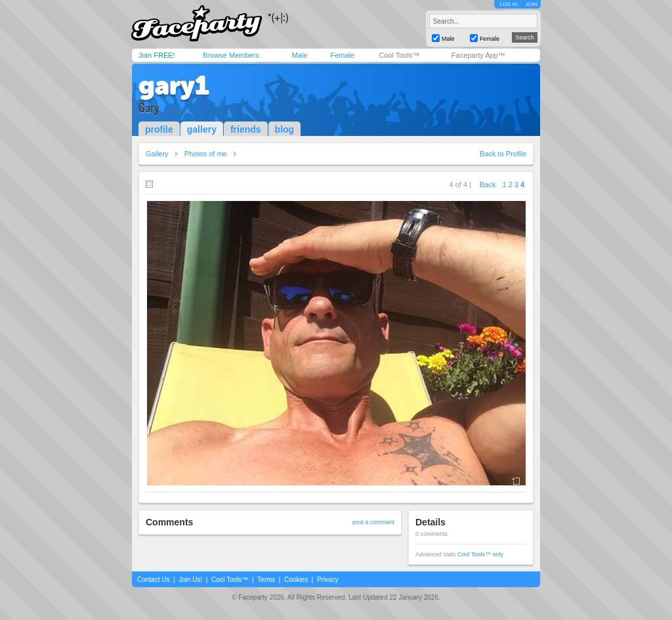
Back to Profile (503, 154)
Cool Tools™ (399, 55)
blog (285, 129)
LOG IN (508, 4)
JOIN (532, 4)
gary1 (174, 85)
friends (246, 129)
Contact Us (153, 580)
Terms (266, 580)
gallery (202, 129)
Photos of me (206, 154)
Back (488, 185)
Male (299, 55)
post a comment (373, 522)
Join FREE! (157, 55)
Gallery (157, 154)
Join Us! (190, 580)
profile (159, 129)
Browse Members (231, 55)
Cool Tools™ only (480, 554)
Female (342, 55)
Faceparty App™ (478, 55)
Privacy (328, 580)
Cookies (296, 580)
